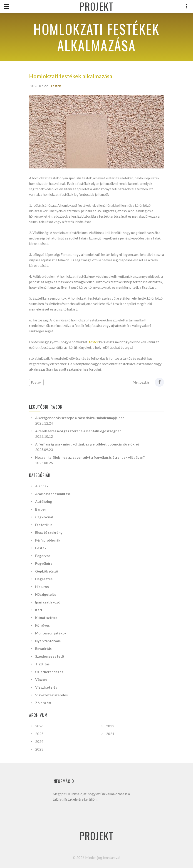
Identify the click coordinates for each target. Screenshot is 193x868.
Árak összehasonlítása (53, 494)
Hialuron (42, 587)
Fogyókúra (44, 563)
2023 (39, 749)
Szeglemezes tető (50, 656)
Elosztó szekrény (49, 532)
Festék (56, 86)
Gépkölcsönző (47, 571)
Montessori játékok (51, 633)
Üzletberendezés (49, 672)
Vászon (41, 680)
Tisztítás (42, 664)
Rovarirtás (43, 649)
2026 (39, 726)
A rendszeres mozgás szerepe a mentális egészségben (78, 431)
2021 (110, 734)
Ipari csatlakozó (48, 602)
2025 (39, 734)
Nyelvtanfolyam (48, 641)
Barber (41, 509)
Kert (39, 610)
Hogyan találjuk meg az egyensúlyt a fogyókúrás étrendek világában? (90, 457)
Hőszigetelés (46, 594)
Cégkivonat (44, 517)
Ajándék (42, 486)
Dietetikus (44, 525)
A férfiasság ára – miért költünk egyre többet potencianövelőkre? (87, 444)
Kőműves (42, 625)
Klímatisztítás (46, 618)
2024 (39, 741)
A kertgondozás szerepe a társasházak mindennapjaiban (80, 418)
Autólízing (44, 501)
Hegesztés (44, 579)
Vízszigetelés (46, 687)
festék (94, 342)
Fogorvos (43, 556)
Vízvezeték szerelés (51, 695)
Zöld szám (43, 703)
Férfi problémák (48, 540)
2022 (110, 726)
